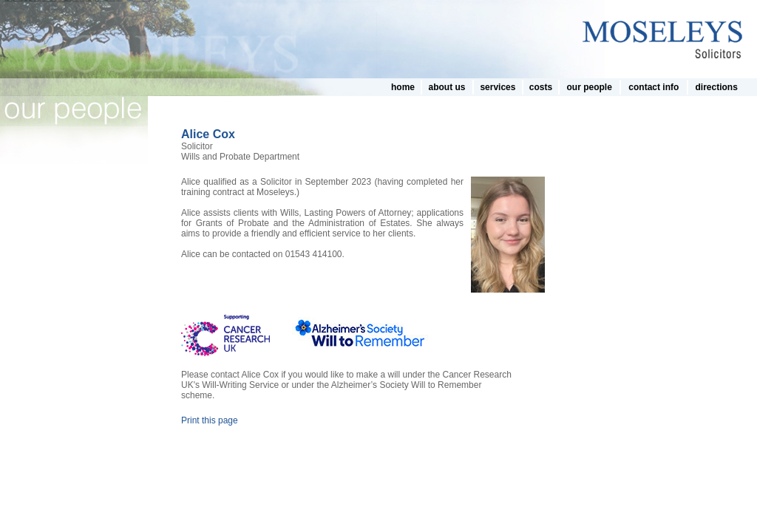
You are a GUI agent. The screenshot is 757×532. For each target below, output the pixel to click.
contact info (654, 87)
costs (541, 87)
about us (447, 87)
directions (716, 87)
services (498, 87)
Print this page (210, 420)
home (403, 87)
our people (590, 87)
